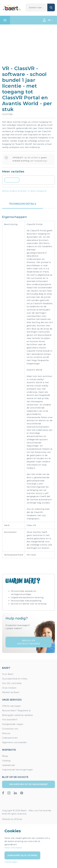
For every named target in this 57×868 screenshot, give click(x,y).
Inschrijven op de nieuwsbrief (29, 784)
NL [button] (50, 20)
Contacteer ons (10, 729)
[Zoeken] (37, 7)
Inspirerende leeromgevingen (18, 770)
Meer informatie (13, 848)
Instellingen (11, 862)
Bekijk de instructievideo (29, 642)
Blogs (5, 756)
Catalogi (6, 761)
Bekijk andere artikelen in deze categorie (24, 191)
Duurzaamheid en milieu (15, 679)
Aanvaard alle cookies (22, 855)
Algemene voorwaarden (15, 742)
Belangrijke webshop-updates (17, 715)
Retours (6, 733)
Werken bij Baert (11, 692)
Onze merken (9, 688)
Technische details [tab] (22, 204)
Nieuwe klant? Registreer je (16, 711)
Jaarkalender (9, 765)
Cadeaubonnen (10, 738)
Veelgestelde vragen (13, 724)
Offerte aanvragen (12, 706)
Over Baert (8, 674)
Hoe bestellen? (10, 720)
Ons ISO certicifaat (12, 683)
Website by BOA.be (12, 819)
